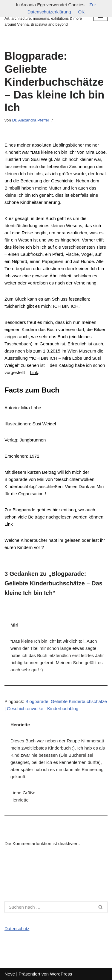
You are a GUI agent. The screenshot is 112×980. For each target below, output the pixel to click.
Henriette (20, 725)
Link (9, 524)
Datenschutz (17, 929)
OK (82, 12)
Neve (10, 974)
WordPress (61, 974)
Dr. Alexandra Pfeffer (31, 120)
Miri (14, 625)
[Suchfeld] (49, 907)
